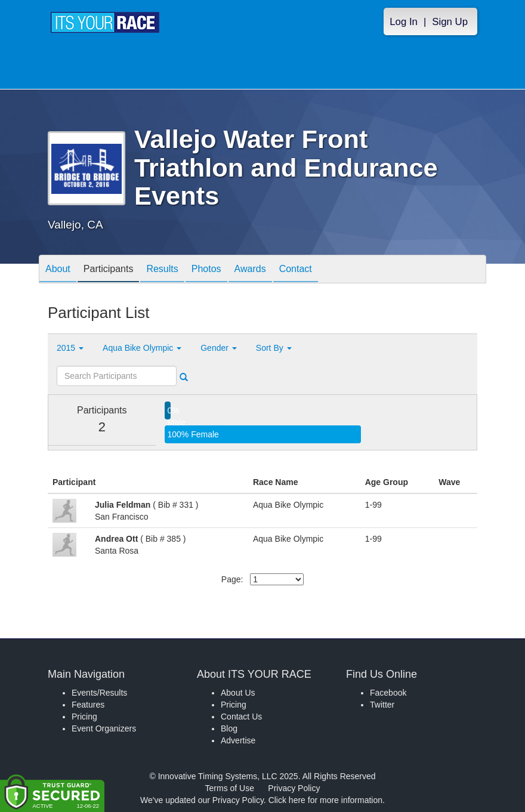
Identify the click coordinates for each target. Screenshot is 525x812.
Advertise (238, 740)
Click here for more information (325, 800)
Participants (109, 270)
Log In (404, 22)
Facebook (388, 693)
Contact (296, 270)
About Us (238, 693)
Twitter (382, 705)
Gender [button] (219, 348)
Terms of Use (230, 788)
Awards (250, 270)
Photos (206, 270)
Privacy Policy (294, 788)
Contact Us (241, 717)
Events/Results (99, 693)
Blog (229, 728)
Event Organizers (104, 728)
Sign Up (450, 22)
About (58, 270)
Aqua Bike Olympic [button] (142, 348)
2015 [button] (70, 348)
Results (162, 270)
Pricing (84, 717)
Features (88, 705)
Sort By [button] (274, 348)
